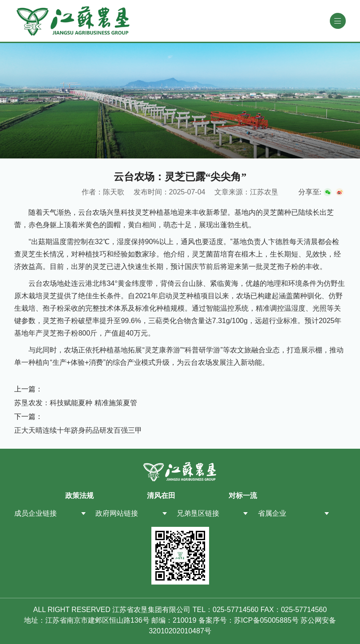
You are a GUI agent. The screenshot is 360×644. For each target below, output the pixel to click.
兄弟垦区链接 (198, 513)
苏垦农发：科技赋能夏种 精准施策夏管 (75, 403)
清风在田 (161, 496)
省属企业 (272, 513)
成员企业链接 (36, 513)
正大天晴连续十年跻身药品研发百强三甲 (78, 430)
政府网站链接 (117, 513)
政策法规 (79, 496)
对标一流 (243, 496)
